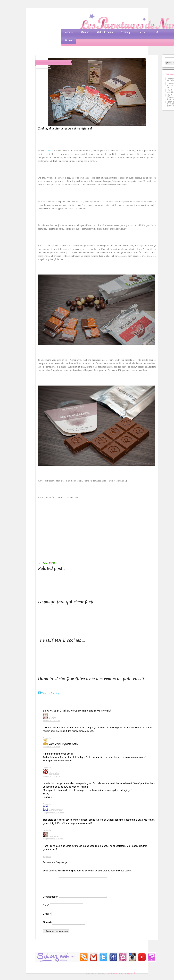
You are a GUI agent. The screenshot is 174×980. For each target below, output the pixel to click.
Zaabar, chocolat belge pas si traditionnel (65, 129)
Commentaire (51, 897)
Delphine (54, 774)
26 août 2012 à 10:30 (51, 747)
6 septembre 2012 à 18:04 (53, 813)
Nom (46, 905)
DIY (157, 32)
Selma (53, 718)
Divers (69, 40)
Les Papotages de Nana (109, 22)
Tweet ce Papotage (51, 693)
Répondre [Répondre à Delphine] (47, 804)
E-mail (47, 914)
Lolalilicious (56, 810)
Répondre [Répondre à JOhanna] (47, 857)
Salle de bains (105, 32)
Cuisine (85, 32)
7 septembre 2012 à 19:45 (53, 839)
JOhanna (54, 836)
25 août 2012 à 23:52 (51, 721)
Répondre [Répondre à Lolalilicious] (47, 830)
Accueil (69, 32)
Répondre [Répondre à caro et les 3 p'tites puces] (47, 768)
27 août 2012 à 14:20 (51, 776)
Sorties (143, 32)
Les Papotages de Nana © (121, 974)
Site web (47, 922)
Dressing (126, 32)
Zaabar (50, 151)
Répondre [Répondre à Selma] (47, 738)
